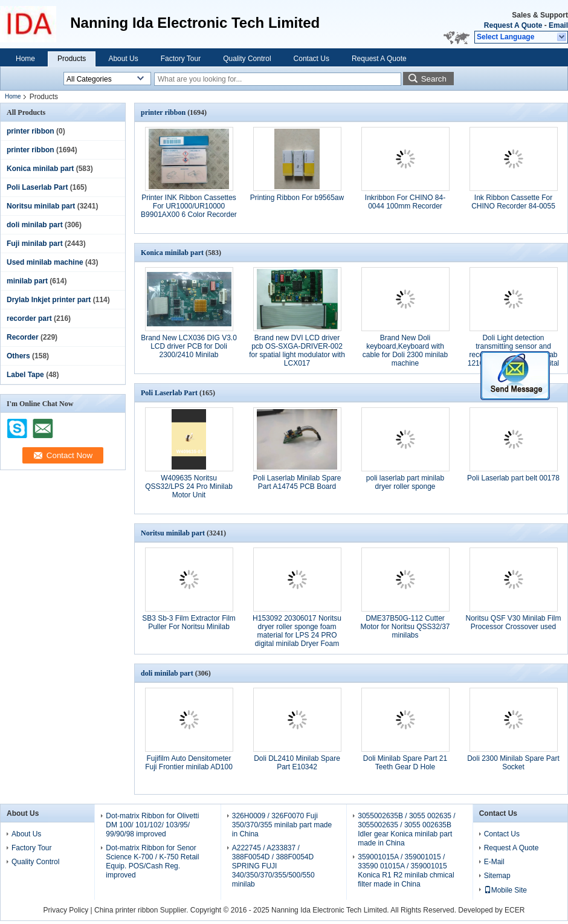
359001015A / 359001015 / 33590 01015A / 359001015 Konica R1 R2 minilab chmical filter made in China (406, 871)
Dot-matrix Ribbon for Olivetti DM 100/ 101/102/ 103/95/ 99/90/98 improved (152, 825)
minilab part (27, 281)
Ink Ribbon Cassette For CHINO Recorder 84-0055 (513, 202)
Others (18, 356)
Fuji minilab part (35, 244)
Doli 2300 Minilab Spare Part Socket (513, 763)
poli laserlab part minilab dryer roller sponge (405, 482)
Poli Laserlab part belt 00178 (513, 478)
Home (25, 59)
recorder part (29, 318)
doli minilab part (35, 225)
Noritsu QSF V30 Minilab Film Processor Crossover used (513, 622)
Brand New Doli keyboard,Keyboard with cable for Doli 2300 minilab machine (405, 351)
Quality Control (247, 59)
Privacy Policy (66, 910)
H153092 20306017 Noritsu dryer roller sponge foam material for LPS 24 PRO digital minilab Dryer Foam (297, 631)
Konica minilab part (40, 169)
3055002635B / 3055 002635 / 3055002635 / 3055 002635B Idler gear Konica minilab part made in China (406, 829)
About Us (123, 59)
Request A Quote (513, 25)
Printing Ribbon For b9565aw (297, 198)
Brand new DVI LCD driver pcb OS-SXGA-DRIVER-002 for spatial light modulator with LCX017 (297, 351)
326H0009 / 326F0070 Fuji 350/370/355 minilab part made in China (282, 825)
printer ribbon (31, 131)
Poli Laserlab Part (37, 187)
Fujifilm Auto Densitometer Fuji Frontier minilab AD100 (189, 763)
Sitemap (497, 876)
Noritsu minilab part (41, 206)
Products (72, 59)
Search (434, 79)
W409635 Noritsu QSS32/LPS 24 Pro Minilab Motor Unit (189, 486)
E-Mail (494, 862)
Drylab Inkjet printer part (49, 300)
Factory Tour (181, 59)
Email (558, 25)
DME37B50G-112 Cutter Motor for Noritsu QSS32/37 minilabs (405, 627)
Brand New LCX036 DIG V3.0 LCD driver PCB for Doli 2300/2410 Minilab (189, 346)
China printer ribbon (126, 910)
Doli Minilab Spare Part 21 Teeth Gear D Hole (405, 763)
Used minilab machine (45, 262)
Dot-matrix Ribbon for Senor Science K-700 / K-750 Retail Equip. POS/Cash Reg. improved (152, 861)
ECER (515, 910)
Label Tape (25, 375)
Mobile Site (505, 890)
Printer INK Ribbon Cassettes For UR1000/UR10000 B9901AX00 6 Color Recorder (189, 206)
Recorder (23, 337)
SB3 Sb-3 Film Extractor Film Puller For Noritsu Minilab (189, 622)
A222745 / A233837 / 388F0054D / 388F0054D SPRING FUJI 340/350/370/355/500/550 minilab (273, 866)
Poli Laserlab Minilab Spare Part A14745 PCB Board (297, 482)
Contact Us (311, 59)
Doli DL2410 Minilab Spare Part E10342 (297, 763)
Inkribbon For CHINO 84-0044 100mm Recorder (405, 202)
